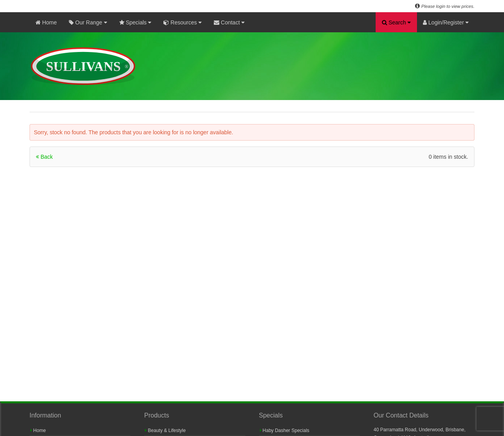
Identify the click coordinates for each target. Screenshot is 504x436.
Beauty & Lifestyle (165, 430)
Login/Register (446, 22)
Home (46, 22)
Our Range (88, 22)
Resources (183, 22)
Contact (229, 22)
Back (44, 157)
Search (396, 22)
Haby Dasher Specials (285, 430)
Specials (135, 22)
